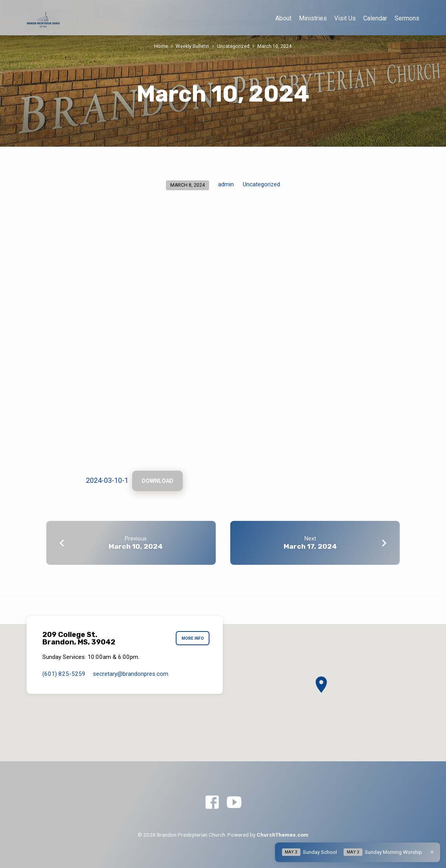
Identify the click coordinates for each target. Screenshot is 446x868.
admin (226, 184)
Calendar (375, 18)
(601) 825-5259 (64, 674)
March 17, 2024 (310, 547)
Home (161, 46)
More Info (192, 639)
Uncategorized (233, 46)
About (283, 18)
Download (158, 481)
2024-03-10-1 (107, 481)
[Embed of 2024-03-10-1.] (223, 338)
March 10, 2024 (274, 46)
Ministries (313, 18)
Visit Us (345, 18)
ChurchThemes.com (282, 835)
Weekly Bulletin (192, 46)
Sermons (407, 18)
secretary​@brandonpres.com (131, 674)
